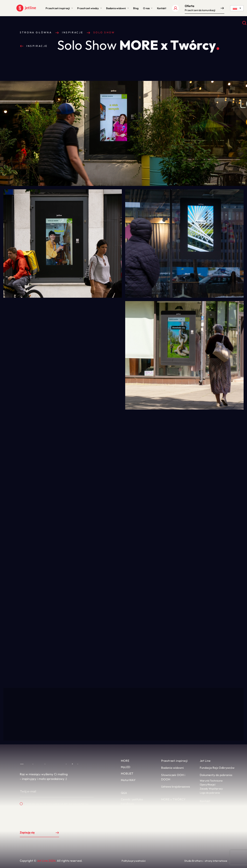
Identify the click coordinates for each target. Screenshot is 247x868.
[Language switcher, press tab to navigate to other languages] (237, 8)
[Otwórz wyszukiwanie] (244, 23)
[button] (59, 8)
